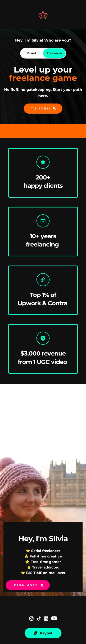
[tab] (32, 53)
